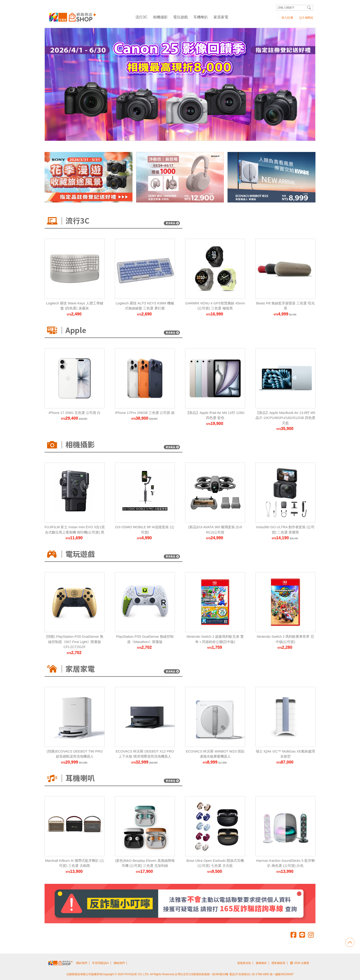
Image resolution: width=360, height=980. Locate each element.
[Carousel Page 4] (183, 131)
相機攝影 (160, 17)
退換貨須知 (244, 963)
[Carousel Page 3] (177, 131)
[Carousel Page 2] (172, 131)
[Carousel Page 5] (188, 131)
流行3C (141, 17)
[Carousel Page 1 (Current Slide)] (167, 131)
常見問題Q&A (100, 963)
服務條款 (261, 963)
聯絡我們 (119, 963)
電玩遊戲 (180, 17)
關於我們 (82, 963)
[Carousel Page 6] (193, 131)
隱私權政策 (278, 963)
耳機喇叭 (201, 17)
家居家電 (221, 17)
